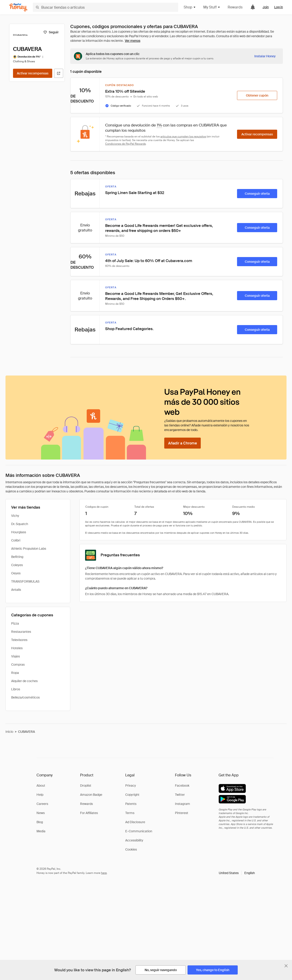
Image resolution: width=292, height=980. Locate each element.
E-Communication (139, 831)
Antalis (16, 590)
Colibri (16, 540)
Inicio (9, 732)
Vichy (15, 516)
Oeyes (16, 573)
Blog (40, 822)
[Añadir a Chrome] (182, 443)
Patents (131, 804)
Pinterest (182, 813)
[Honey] (18, 7)
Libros (16, 689)
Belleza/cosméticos (25, 697)
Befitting (17, 557)
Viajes (16, 656)
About (41, 786)
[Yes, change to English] (213, 970)
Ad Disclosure (135, 822)
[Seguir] (51, 32)
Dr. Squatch (20, 524)
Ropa (15, 673)
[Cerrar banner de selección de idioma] (286, 966)
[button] (237, 873)
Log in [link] (279, 7)
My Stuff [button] (212, 7)
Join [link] (266, 7)
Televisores (19, 640)
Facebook (182, 786)
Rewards (235, 7)
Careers (42, 804)
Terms (130, 813)
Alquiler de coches (24, 681)
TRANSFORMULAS (25, 581)
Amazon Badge (91, 795)
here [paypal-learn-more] (104, 873)
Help (40, 795)
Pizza (15, 623)
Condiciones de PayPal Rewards (125, 144)
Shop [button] (190, 7)
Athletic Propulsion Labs (29, 549)
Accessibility (134, 840)
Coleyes (17, 565)
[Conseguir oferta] (257, 194)
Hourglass (19, 532)
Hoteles (17, 648)
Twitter (180, 795)
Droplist (86, 786)
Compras (18, 665)
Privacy (131, 786)
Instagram (182, 804)
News (41, 813)
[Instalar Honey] (265, 56)
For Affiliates (89, 813)
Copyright (132, 795)
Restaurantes (21, 632)
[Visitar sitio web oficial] (59, 73)
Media (41, 831)
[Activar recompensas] (33, 73)
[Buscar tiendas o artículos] (106, 7)
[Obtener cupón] (257, 95)
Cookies (131, 849)
